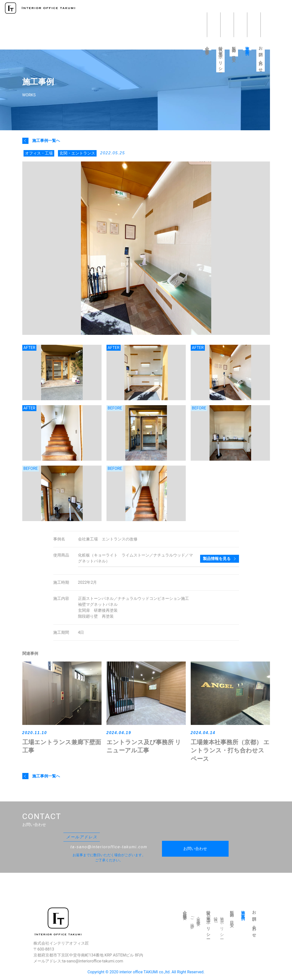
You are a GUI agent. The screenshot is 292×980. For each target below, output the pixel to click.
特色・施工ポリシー (221, 58)
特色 (216, 916)
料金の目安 (234, 50)
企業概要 (199, 918)
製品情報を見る (217, 559)
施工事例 (247, 47)
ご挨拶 (192, 919)
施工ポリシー (222, 926)
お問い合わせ (261, 57)
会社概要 (207, 47)
